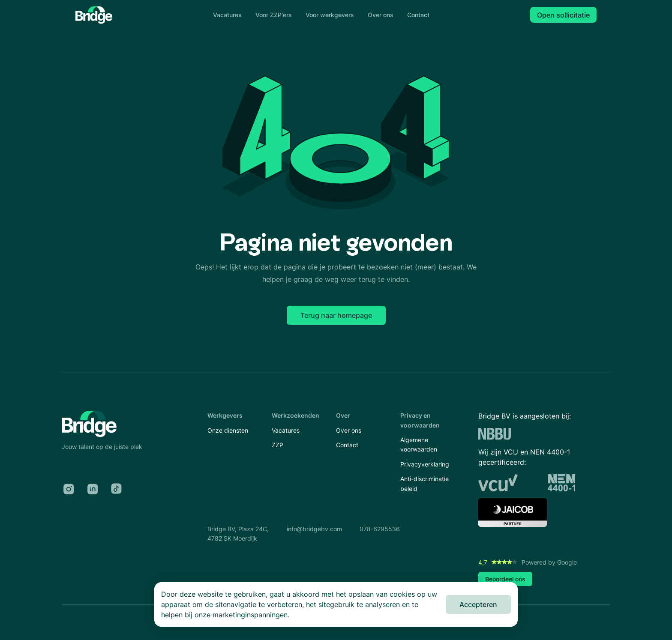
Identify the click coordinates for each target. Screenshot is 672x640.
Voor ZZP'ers (274, 15)
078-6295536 (380, 529)
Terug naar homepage (336, 315)
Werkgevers (225, 415)
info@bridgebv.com (314, 529)
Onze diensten (228, 430)
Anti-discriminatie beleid (424, 483)
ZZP (277, 445)
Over (343, 415)
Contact (418, 15)
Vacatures (227, 15)
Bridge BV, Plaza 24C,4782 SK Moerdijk (238, 534)
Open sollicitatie (563, 15)
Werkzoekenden (295, 415)
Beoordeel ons (505, 579)
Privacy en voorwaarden (420, 420)
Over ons (381, 15)
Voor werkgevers (330, 15)
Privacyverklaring (425, 464)
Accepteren (478, 604)
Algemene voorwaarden (419, 444)
